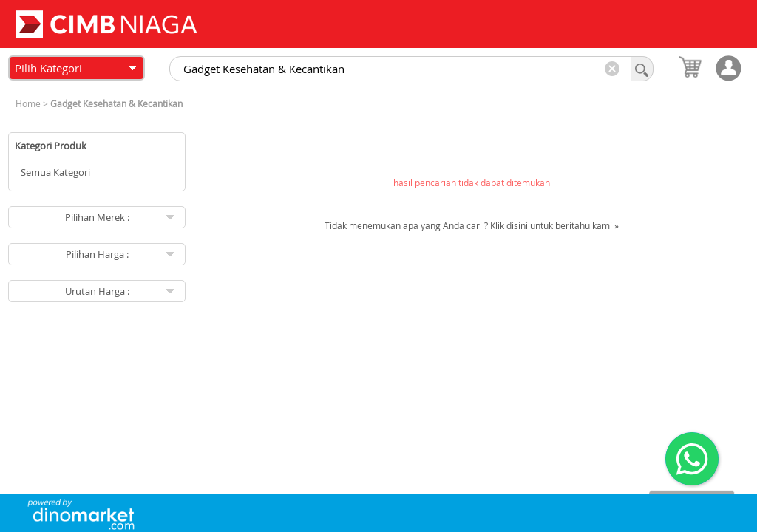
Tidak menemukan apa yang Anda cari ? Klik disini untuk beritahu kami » (472, 225)
